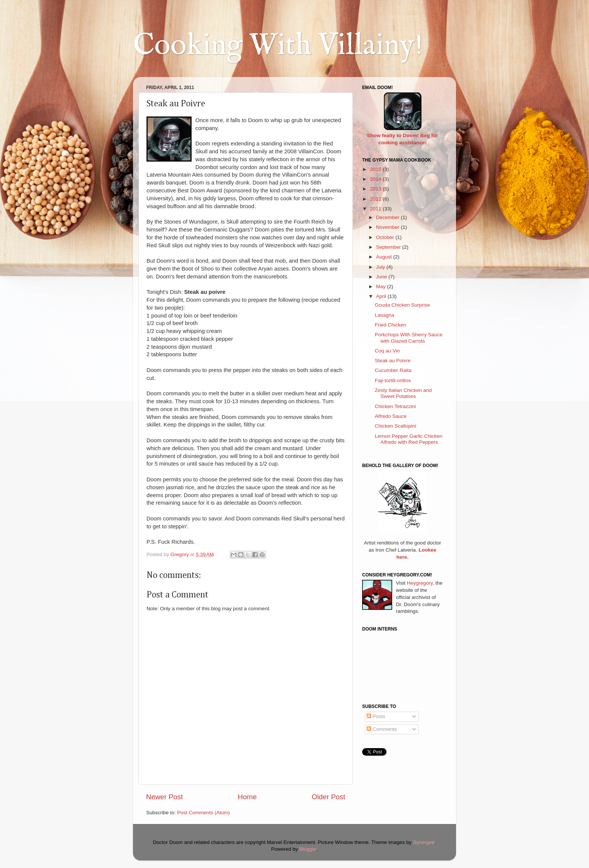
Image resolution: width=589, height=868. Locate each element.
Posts (376, 716)
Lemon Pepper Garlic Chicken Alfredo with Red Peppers (409, 439)
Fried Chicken (390, 325)
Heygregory (420, 583)
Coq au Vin (387, 351)
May (381, 287)
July (381, 267)
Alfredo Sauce (391, 416)
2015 (376, 169)
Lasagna (385, 315)
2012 (376, 199)
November (388, 227)
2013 (376, 189)
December (388, 217)
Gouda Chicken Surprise (402, 305)
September (389, 247)
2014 (376, 179)
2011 (376, 209)
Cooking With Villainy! (278, 46)
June (382, 277)
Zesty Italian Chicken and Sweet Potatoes (403, 393)
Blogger (308, 849)
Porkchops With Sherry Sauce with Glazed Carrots (409, 338)
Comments (382, 729)
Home (247, 797)
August (385, 257)
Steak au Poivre (393, 361)
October (386, 237)
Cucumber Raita (393, 370)
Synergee (424, 842)
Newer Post (165, 797)
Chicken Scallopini (396, 426)
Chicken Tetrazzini (395, 406)
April (382, 296)
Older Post (328, 797)
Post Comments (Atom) (204, 813)
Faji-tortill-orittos (393, 380)
